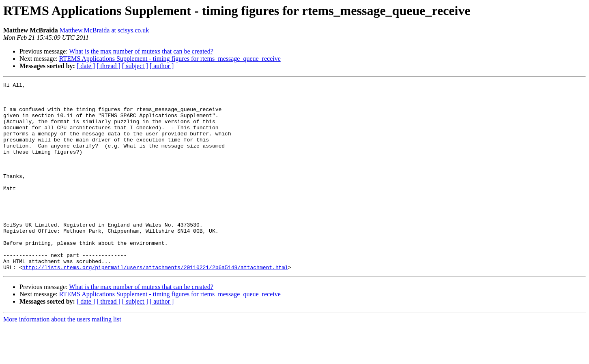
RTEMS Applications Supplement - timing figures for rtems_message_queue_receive (170, 59)
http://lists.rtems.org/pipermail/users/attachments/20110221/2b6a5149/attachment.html (155, 305)
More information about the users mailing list (62, 357)
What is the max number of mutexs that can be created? (141, 51)
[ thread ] (109, 66)
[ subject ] (135, 66)
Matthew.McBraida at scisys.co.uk (104, 30)
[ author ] (162, 66)
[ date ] (86, 66)
